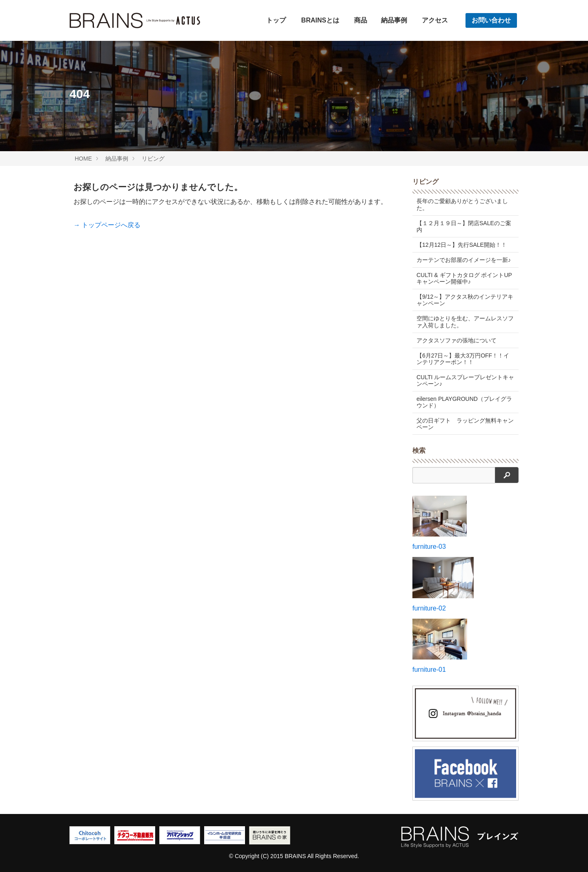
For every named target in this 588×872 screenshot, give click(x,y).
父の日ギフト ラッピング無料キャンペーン (465, 424)
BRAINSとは (320, 20)
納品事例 (394, 20)
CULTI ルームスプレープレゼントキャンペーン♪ (465, 380)
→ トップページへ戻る (107, 225)
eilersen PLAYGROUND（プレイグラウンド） (464, 402)
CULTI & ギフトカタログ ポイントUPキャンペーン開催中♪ (464, 278)
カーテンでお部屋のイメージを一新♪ (464, 260)
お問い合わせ (491, 20)
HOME (83, 159)
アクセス (435, 20)
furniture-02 (429, 608)
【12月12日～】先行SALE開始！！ (462, 245)
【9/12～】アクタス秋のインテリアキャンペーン (465, 300)
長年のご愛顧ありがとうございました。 (462, 204)
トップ (276, 20)
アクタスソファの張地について (457, 340)
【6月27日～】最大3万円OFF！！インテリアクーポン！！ (463, 359)
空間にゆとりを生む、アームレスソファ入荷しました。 (465, 322)
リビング (153, 159)
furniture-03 (429, 547)
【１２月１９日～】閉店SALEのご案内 (464, 226)
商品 (361, 20)
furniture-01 (429, 670)
